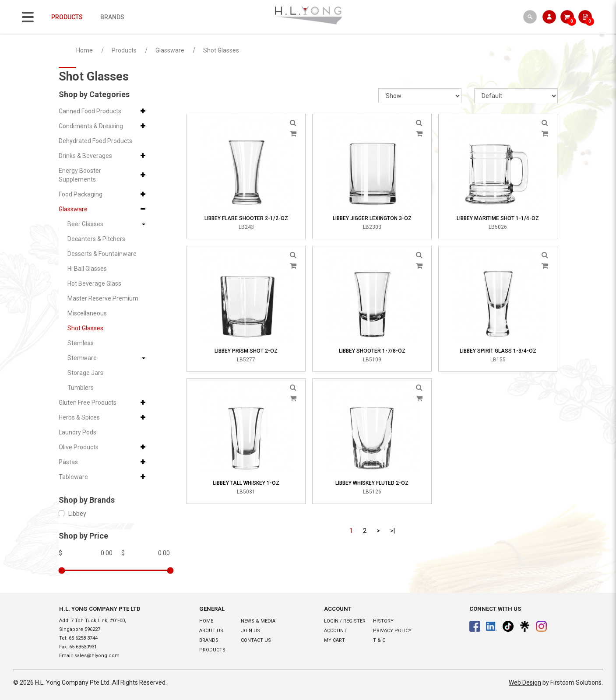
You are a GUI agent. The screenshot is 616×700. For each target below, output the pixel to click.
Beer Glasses (85, 224)
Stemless (81, 343)
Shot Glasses (221, 50)
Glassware (170, 50)
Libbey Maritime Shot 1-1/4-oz (498, 218)
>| (392, 531)
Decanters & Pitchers (96, 239)
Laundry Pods (77, 432)
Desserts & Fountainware (102, 254)
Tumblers (81, 388)
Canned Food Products (90, 111)
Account (335, 631)
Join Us (250, 631)
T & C (379, 640)
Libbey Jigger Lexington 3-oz (372, 218)
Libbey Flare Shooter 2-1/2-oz (246, 218)
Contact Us (256, 640)
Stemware (82, 358)
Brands (209, 640)
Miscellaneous (87, 313)
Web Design (525, 682)
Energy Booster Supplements (80, 175)
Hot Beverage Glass (94, 283)
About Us (211, 631)
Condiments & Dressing (91, 126)
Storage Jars (85, 373)
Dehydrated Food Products (95, 141)
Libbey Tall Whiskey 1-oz (246, 483)
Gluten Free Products (88, 402)
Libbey (72, 514)
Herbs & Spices (79, 417)
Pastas (68, 462)
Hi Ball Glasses (87, 269)
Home (84, 50)
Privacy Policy (392, 631)
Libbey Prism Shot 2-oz (246, 351)
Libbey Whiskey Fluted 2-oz (372, 483)
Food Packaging (81, 194)
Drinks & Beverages (85, 156)
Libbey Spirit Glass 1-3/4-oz (498, 351)
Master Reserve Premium (103, 298)
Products (124, 50)
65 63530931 (83, 647)
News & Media (258, 621)
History (383, 621)
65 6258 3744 (83, 638)
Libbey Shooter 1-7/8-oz (372, 351)
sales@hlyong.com (97, 656)
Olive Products (79, 447)
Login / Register (345, 621)
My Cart (334, 640)
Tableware (73, 477)
